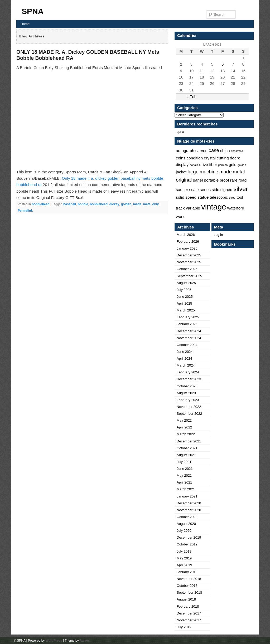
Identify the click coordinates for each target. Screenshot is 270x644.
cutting (223, 158)
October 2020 (187, 517)
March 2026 (186, 235)
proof (224, 180)
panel (198, 180)
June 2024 (185, 352)
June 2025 (185, 297)
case (214, 150)
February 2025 (188, 317)
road (242, 180)
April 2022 (184, 427)
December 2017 (189, 613)
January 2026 (187, 248)
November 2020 (189, 510)
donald (194, 165)
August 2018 (186, 599)
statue (203, 197)
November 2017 (189, 620)
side (215, 190)
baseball (70, 204)
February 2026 (188, 241)
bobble (83, 204)
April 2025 (184, 303)
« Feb (191, 97)
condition (195, 158)
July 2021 (184, 462)
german (223, 165)
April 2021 (184, 482)
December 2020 (189, 503)
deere (235, 158)
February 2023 (188, 400)
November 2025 (189, 262)
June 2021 (185, 469)
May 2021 (184, 475)
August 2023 (186, 393)
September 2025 (189, 276)
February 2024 (188, 372)
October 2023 (187, 386)
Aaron (84, 641)
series (205, 190)
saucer (182, 190)
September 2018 (189, 592)
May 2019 (184, 558)
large (193, 172)
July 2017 (184, 627)
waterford (236, 208)
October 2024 (187, 345)
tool (240, 197)
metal (239, 172)
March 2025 (186, 310)
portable (211, 180)
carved (201, 151)
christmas (237, 151)
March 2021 (186, 489)
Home (25, 24)
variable (193, 208)
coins (181, 158)
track (180, 208)
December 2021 (189, 441)
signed (226, 190)
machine (209, 172)
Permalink (25, 211)
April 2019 (184, 565)
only (156, 204)
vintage (214, 207)
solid (180, 197)
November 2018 (189, 579)
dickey (114, 204)
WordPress (54, 641)
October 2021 (187, 448)
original (184, 180)
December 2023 (189, 379)
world (181, 216)
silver (241, 189)
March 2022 (186, 434)
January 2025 (187, 324)
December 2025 (189, 255)
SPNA (33, 11)
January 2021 (187, 496)
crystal (210, 158)
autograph (185, 151)
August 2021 (186, 455)
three (232, 198)
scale (194, 190)
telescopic (219, 197)
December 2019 (189, 537)
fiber (213, 165)
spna (180, 132)
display (182, 165)
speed (191, 197)
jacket (181, 172)
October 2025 (187, 269)
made (137, 204)
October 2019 (187, 544)
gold (233, 165)
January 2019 (187, 572)
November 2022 (189, 407)
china (225, 151)
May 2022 (184, 420)
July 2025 (184, 290)
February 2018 (188, 606)
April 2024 (184, 358)
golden (126, 204)
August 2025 (186, 283)
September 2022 (189, 414)
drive (204, 165)
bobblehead (40, 204)
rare (234, 180)
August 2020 (186, 524)
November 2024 (189, 338)
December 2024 (189, 331)
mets (147, 204)
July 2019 (184, 551)
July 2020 (184, 531)
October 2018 (187, 586)
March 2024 (186, 365)
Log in (218, 235)
